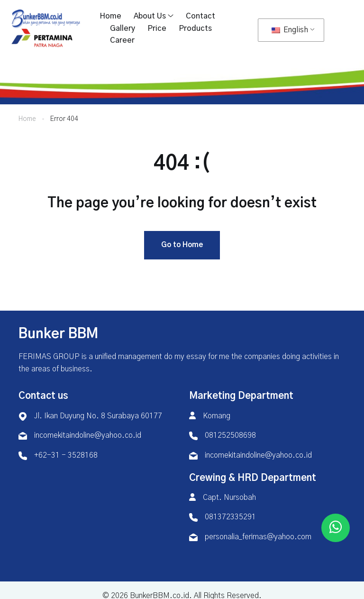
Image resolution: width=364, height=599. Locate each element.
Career (122, 40)
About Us (150, 16)
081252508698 (230, 437)
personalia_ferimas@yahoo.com (258, 538)
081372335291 (230, 518)
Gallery (123, 28)
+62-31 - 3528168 (66, 456)
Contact (200, 16)
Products (195, 28)
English (290, 30)
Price (157, 28)
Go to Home (182, 246)
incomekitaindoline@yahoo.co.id (88, 437)
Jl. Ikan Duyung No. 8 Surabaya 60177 (98, 417)
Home (110, 16)
